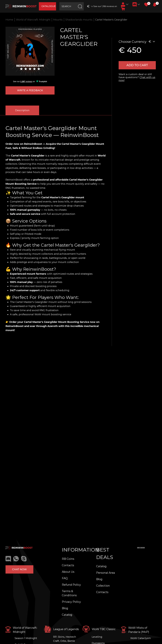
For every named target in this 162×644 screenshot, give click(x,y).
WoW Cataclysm (141, 638)
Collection (103, 586)
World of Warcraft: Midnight (33, 20)
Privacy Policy (71, 602)
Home (9, 20)
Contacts (68, 565)
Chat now (19, 569)
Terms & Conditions (69, 593)
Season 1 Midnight (26, 638)
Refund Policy (71, 585)
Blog (65, 608)
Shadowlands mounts (79, 20)
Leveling (97, 637)
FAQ (65, 578)
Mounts (58, 20)
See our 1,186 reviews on (105, 6)
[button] (155, 5)
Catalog (67, 615)
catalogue (49, 6)
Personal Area (106, 573)
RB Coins (68, 559)
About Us (68, 572)
